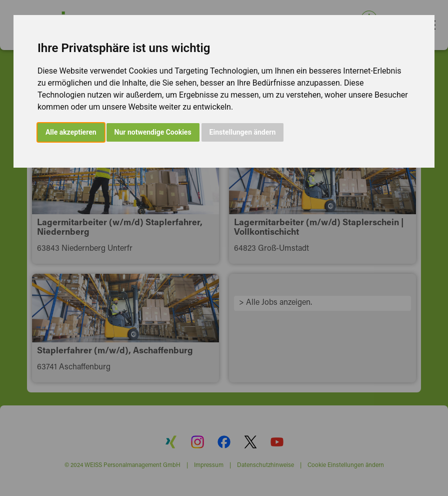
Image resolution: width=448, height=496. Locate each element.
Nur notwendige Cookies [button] (153, 132)
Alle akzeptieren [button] (71, 132)
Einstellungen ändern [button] (243, 132)
